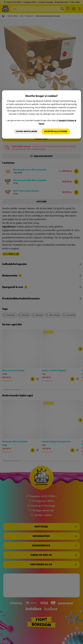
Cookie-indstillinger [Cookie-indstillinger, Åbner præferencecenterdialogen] (26, 131)
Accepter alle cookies (56, 131)
